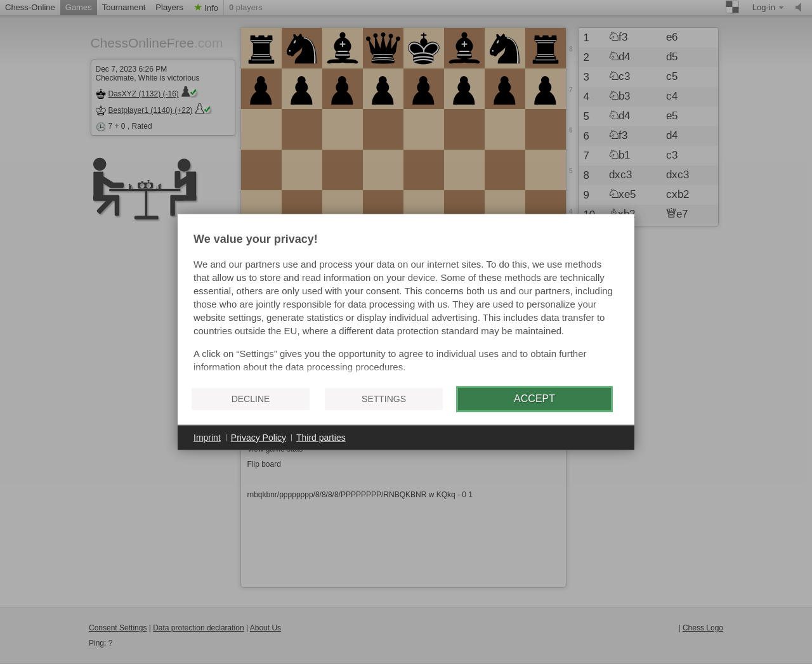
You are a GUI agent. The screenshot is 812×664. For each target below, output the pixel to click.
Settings (384, 399)
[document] (406, 304)
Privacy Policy (259, 437)
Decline (251, 399)
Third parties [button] (321, 437)
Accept (534, 399)
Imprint (207, 437)
